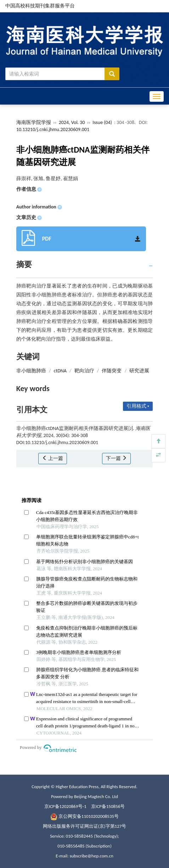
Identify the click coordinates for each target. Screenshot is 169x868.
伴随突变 (112, 371)
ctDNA (60, 371)
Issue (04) (102, 122)
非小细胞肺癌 (31, 371)
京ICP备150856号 (108, 806)
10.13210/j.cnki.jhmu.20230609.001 (53, 129)
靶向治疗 (84, 371)
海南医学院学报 (34, 122)
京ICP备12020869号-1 (65, 806)
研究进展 (139, 371)
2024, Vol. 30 (72, 122)
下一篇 (116, 458)
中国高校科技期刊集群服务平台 (40, 6)
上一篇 (53, 458)
